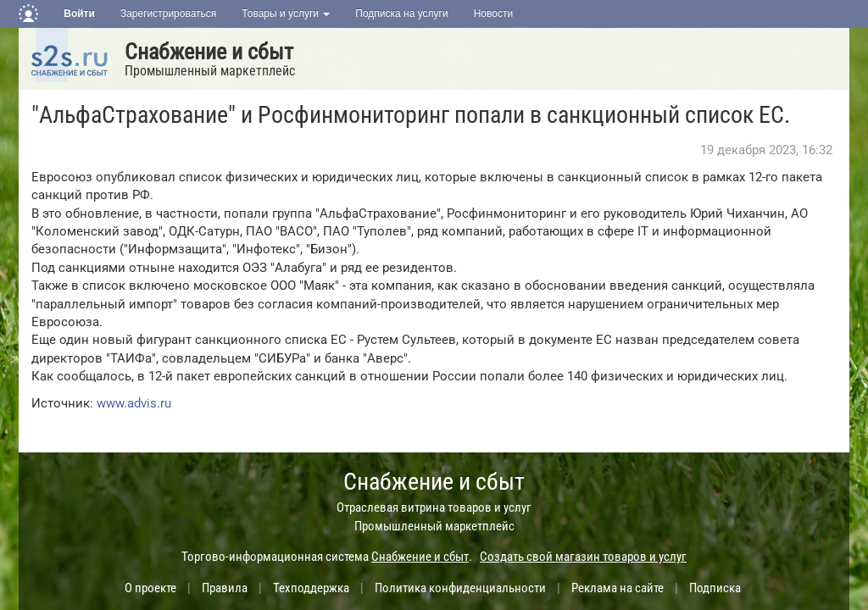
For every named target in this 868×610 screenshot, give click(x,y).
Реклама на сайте (618, 588)
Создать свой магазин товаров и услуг (583, 557)
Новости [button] (493, 14)
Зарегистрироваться (168, 14)
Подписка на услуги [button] (401, 14)
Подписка (715, 588)
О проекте (150, 588)
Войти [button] (79, 14)
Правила (225, 588)
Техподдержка (311, 588)
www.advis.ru (134, 403)
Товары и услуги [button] (286, 14)
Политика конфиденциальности (460, 588)
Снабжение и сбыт (209, 52)
